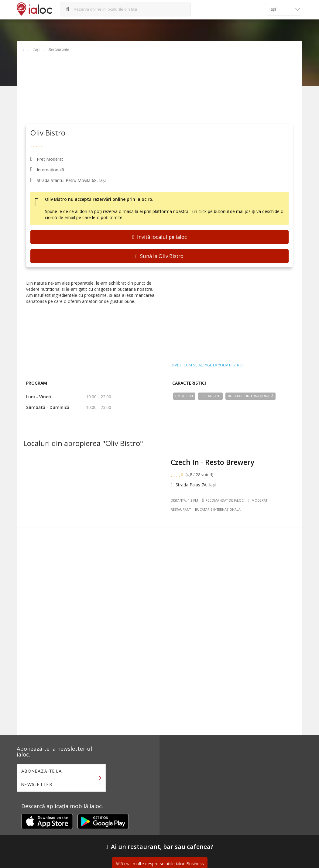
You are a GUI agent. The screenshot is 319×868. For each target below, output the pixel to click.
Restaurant (211, 396)
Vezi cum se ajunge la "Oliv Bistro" (208, 365)
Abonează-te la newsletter (42, 778)
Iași (37, 49)
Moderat (184, 396)
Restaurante (59, 49)
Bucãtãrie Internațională (251, 396)
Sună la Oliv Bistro (159, 256)
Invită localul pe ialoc (159, 237)
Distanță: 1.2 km (185, 501)
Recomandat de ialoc (223, 501)
